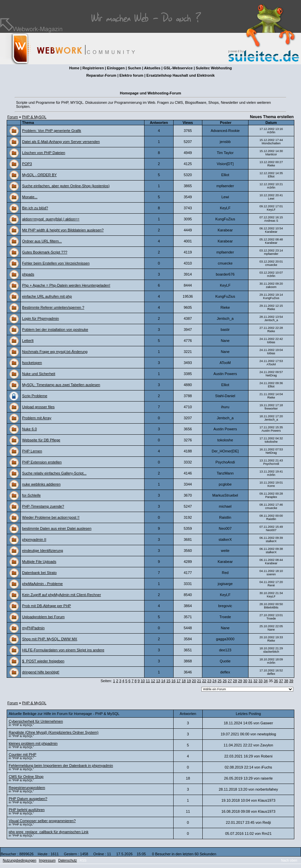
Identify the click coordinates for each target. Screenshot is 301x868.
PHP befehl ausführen (27, 810)
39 (291, 681)
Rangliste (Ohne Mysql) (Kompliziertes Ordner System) (54, 732)
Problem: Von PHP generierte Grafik (52, 131)
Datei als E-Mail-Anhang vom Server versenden (61, 142)
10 (143, 681)
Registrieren (93, 68)
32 (256, 681)
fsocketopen (32, 363)
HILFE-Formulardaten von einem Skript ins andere (63, 650)
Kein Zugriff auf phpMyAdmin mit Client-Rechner (62, 595)
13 (158, 681)
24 (214, 681)
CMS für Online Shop (26, 777)
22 (204, 681)
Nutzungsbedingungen (19, 860)
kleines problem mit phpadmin (33, 743)
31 (250, 681)
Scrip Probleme (35, 396)
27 (230, 681)
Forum (13, 117)
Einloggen (116, 68)
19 (189, 681)
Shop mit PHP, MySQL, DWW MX (50, 639)
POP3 (27, 164)
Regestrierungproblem (27, 788)
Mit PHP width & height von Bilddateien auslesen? (63, 230)
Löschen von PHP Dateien (44, 153)
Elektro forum (131, 75)
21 (199, 681)
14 (163, 681)
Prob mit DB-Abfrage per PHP (46, 606)
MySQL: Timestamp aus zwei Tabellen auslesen (61, 385)
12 (153, 681)
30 (245, 681)
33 (261, 681)
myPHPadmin (33, 628)
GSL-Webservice (178, 68)
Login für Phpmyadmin (40, 318)
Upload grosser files (38, 407)
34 (266, 681)
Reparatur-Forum (101, 75)
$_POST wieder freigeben (43, 661)
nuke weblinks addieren (41, 484)
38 (286, 681)
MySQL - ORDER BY (39, 175)
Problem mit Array (37, 418)
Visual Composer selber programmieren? (42, 821)
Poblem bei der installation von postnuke (55, 330)
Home (74, 68)
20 (194, 681)
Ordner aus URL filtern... (42, 241)
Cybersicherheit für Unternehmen (36, 721)
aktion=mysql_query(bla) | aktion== (51, 219)
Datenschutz (68, 860)
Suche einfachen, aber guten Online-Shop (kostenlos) (66, 186)
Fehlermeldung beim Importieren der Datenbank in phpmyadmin (61, 766)
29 (240, 681)
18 (184, 681)
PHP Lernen (32, 451)
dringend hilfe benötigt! (41, 672)
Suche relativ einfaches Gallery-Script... (54, 473)
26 (225, 681)
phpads (28, 274)
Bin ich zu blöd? (35, 208)
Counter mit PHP (23, 754)
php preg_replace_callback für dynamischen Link (48, 832)
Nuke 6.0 (29, 429)
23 (209, 681)
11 (148, 681)
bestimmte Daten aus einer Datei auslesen (57, 528)
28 (235, 681)
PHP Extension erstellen (42, 462)
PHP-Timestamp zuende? (43, 506)
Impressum (47, 860)
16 (174, 681)
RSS (83, 860)
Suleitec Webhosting (214, 68)
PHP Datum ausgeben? (28, 799)
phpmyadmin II (34, 539)
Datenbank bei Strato (39, 573)
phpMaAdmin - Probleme (42, 584)
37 (281, 681)
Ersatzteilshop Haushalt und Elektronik (181, 75)
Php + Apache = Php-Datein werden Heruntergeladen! (66, 285)
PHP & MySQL (34, 117)
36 (276, 681)
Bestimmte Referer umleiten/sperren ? (53, 307)
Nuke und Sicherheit (39, 374)
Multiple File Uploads (39, 562)
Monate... (30, 197)
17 (179, 681)
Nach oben (289, 860)
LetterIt (28, 341)
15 (168, 681)
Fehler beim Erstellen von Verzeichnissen (56, 263)
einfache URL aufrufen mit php (47, 296)
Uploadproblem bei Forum (43, 617)
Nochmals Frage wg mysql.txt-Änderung (55, 352)
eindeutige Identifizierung (42, 551)
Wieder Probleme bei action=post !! (51, 517)
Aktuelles (152, 68)
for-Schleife (31, 495)
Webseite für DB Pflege (41, 440)
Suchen (134, 68)
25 (219, 681)
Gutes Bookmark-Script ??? (45, 252)
